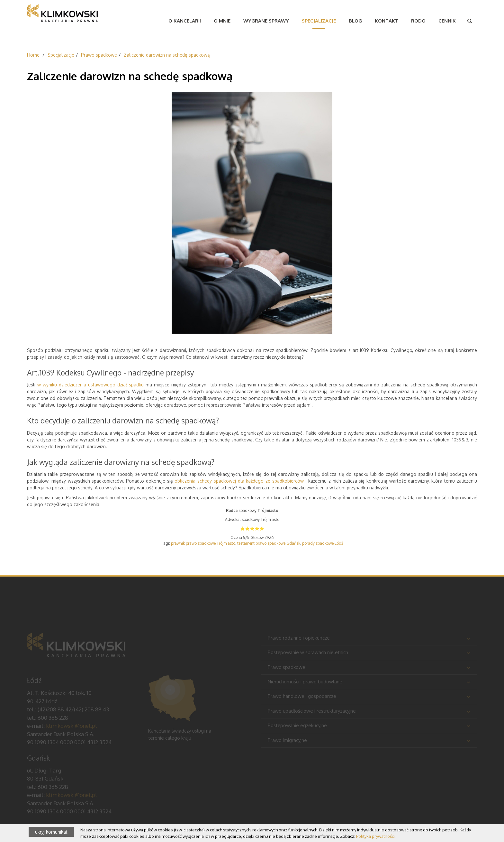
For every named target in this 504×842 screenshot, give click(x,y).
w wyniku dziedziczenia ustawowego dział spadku (90, 385)
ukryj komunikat (51, 832)
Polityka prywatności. (376, 836)
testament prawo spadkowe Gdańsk (269, 543)
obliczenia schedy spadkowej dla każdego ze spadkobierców (239, 481)
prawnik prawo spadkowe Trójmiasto (203, 543)
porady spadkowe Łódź (323, 543)
